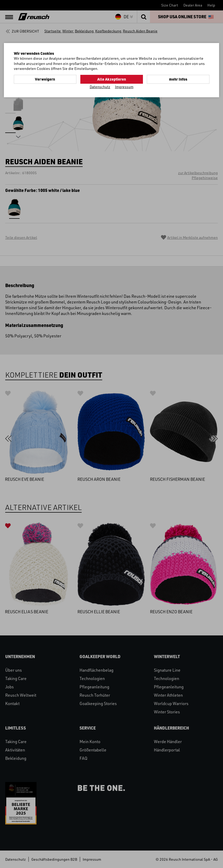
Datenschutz (100, 87)
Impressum (124, 87)
